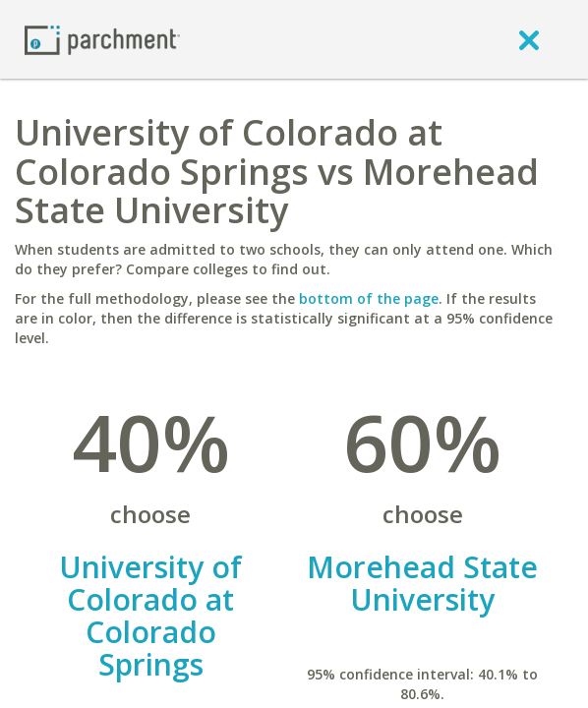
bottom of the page (369, 298)
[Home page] (102, 39)
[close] (529, 39)
